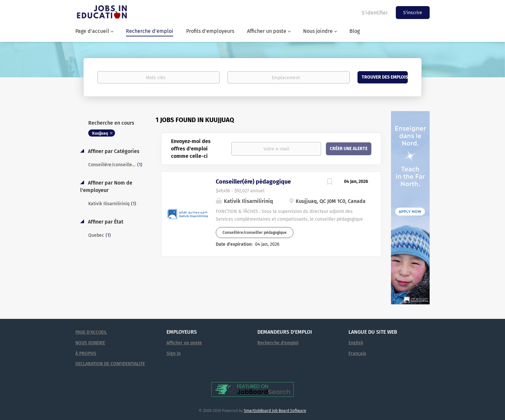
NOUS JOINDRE (90, 343)
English (356, 343)
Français (357, 353)
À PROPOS (86, 353)
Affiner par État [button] (105, 222)
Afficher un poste (184, 343)
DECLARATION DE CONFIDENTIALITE (110, 364)
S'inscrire (413, 13)
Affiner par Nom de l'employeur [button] (106, 186)
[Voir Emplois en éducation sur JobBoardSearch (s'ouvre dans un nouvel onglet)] (252, 389)
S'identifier (375, 13)
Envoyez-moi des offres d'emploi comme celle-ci (191, 149)
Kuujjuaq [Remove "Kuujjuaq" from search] (100, 133)
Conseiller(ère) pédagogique (253, 182)
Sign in (174, 353)
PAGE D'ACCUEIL (91, 332)
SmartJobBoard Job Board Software (275, 411)
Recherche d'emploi (278, 343)
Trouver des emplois (385, 77)
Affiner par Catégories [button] (113, 151)
